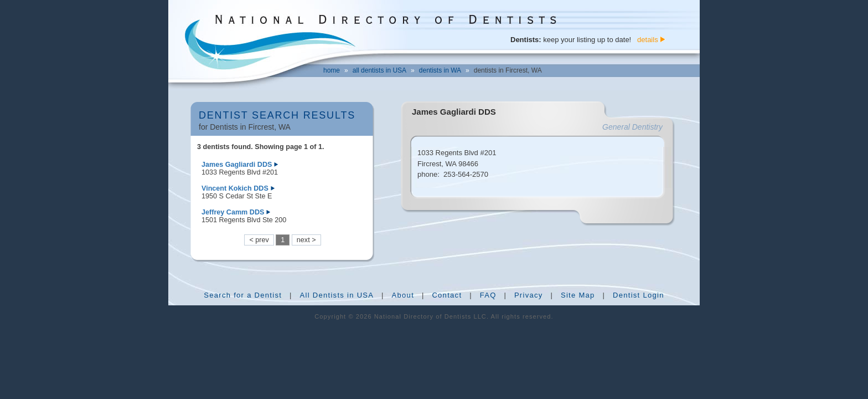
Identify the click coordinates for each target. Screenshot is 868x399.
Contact (447, 295)
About (403, 295)
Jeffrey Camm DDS (233, 212)
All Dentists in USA (337, 295)
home (332, 70)
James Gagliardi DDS (237, 165)
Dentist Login (639, 295)
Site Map (578, 295)
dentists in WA (440, 70)
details (648, 40)
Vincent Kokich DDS (235, 188)
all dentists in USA (379, 70)
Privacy (529, 295)
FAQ (488, 295)
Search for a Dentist (243, 295)
